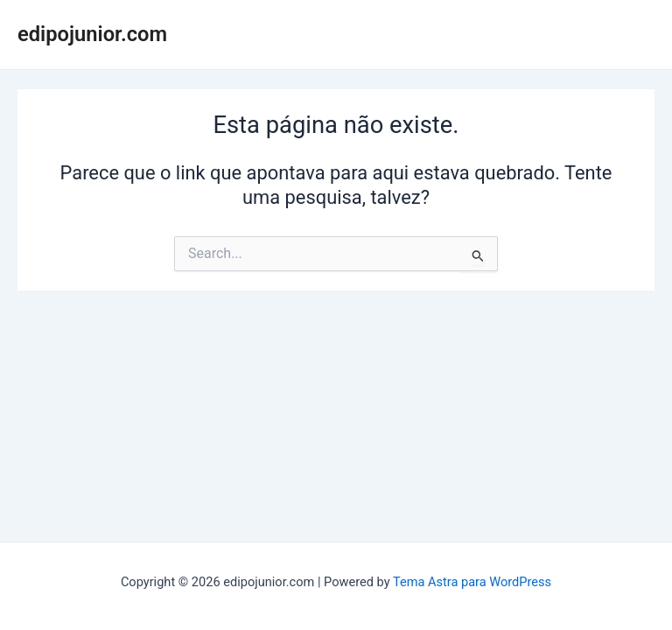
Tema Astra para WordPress (472, 582)
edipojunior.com (92, 34)
